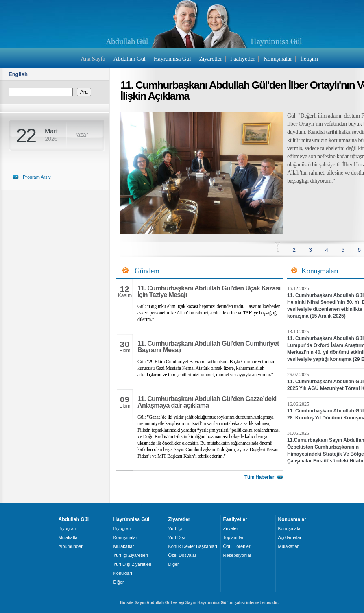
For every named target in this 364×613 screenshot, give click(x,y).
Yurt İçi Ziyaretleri (131, 555)
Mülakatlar (69, 537)
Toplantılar (234, 537)
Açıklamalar (290, 537)
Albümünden (71, 546)
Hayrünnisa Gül (172, 59)
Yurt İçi (175, 528)
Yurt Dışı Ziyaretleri (133, 564)
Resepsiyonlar (238, 555)
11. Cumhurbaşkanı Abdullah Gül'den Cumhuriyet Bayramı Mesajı (208, 347)
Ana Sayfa (93, 59)
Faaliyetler (243, 59)
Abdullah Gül (130, 59)
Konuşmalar (278, 59)
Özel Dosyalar (182, 555)
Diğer (119, 582)
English (18, 74)
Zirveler (231, 528)
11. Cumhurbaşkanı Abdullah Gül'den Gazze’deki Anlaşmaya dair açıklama (207, 402)
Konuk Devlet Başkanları (193, 546)
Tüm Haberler (259, 477)
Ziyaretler (211, 59)
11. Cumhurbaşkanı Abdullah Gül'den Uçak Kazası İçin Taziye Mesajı (209, 291)
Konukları (123, 573)
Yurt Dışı (177, 537)
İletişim (309, 59)
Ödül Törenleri (238, 546)
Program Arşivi (37, 177)
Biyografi (67, 528)
